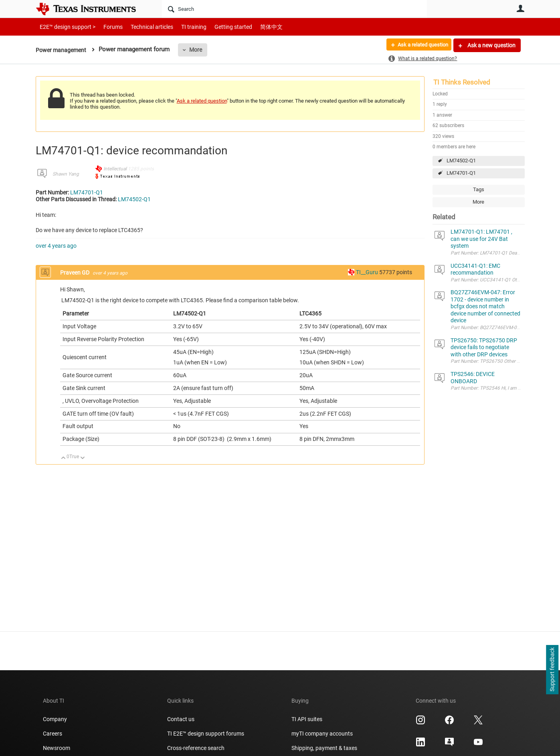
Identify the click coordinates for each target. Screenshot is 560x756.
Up (64, 458)
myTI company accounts (322, 734)
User (521, 8)
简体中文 (255, 27)
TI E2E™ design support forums (206, 734)
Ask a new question (491, 45)
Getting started (219, 27)
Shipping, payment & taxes (324, 748)
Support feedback (552, 670)
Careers (53, 734)
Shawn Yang (66, 174)
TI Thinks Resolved (462, 82)
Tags (479, 189)
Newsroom (57, 748)
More (198, 50)
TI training (183, 27)
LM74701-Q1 (461, 173)
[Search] (294, 9)
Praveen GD (75, 273)
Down (82, 458)
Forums (107, 27)
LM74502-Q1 (461, 161)
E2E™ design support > (65, 27)
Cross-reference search (196, 748)
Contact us (181, 719)
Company (55, 719)
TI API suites (307, 719)
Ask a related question (419, 45)
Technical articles (144, 27)
